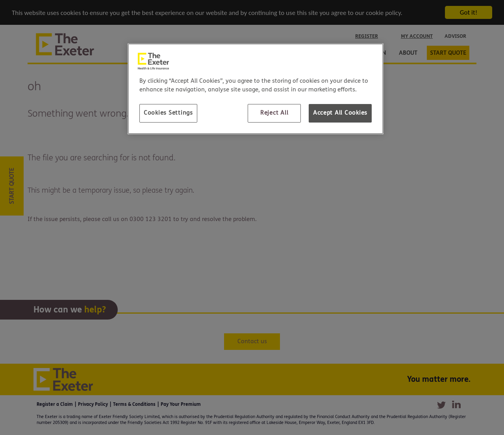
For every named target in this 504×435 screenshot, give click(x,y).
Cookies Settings (168, 113)
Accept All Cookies (340, 113)
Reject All (274, 113)
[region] (256, 89)
